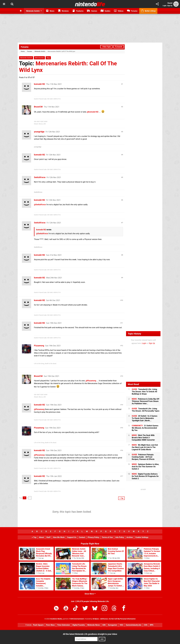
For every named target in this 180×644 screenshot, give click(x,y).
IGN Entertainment (77, 619)
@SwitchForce (40, 205)
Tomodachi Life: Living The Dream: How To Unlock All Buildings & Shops (144, 392)
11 (122, 323)
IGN (104, 625)
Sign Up (170, 6)
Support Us (72, 537)
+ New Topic (106, 47)
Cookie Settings (142, 537)
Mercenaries (39, 58)
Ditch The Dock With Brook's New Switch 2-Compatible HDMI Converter (143, 438)
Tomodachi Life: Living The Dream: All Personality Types (146, 410)
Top (34, 537)
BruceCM (38, 107)
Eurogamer (113, 625)
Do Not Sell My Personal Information (122, 619)
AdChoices (104, 619)
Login (164, 6)
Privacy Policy (93, 537)
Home (23, 51)
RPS (152, 625)
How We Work (59, 537)
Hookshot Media (56, 619)
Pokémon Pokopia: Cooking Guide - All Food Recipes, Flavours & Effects (143, 457)
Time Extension (64, 625)
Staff (48, 537)
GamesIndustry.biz (134, 625)
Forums (25, 47)
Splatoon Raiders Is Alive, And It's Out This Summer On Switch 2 (145, 467)
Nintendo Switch (40, 51)
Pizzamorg (39, 346)
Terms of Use (107, 537)
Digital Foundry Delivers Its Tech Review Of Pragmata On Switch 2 (145, 476)
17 (122, 476)
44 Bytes (96, 619)
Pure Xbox (50, 625)
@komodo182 (93, 112)
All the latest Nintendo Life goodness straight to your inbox (90, 634)
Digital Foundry (79, 625)
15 (122, 428)
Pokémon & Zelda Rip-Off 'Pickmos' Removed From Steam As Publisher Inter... (146, 401)
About (41, 537)
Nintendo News (94, 625)
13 (122, 376)
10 (122, 300)
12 (122, 346)
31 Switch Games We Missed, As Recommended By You (145, 428)
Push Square (38, 625)
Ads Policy (120, 537)
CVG (146, 625)
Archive (130, 537)
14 (122, 405)
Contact (82, 537)
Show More (90, 594)
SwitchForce (40, 177)
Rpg (48, 58)
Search (119, 47)
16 (122, 450)
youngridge (39, 132)
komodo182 (39, 84)
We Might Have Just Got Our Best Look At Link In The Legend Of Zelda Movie (145, 447)
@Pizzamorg (91, 381)
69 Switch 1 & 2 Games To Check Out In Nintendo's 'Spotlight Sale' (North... (145, 418)
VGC (122, 625)
